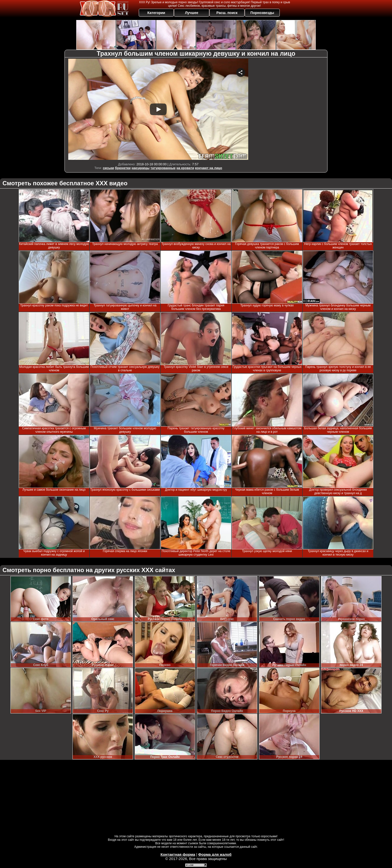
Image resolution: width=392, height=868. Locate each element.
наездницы (140, 168)
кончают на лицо (209, 168)
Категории (156, 13)
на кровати (185, 168)
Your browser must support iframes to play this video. (158, 109)
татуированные (163, 168)
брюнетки (123, 168)
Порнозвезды (262, 13)
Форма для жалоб (215, 854)
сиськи (108, 168)
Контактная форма (178, 854)
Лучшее (192, 13)
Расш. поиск (227, 13)
